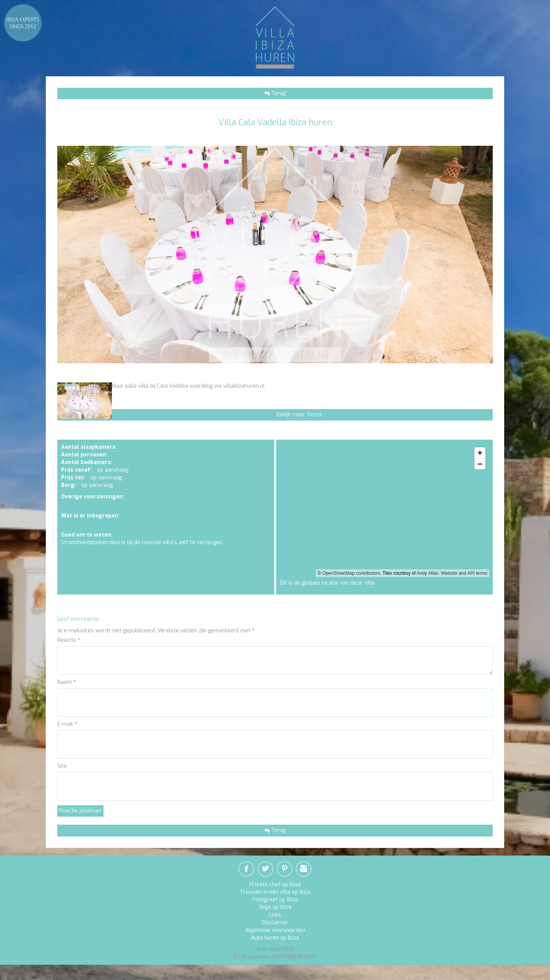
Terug (278, 93)
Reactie (69, 640)
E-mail (67, 724)
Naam (66, 682)
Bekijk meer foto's (299, 415)
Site (62, 766)
